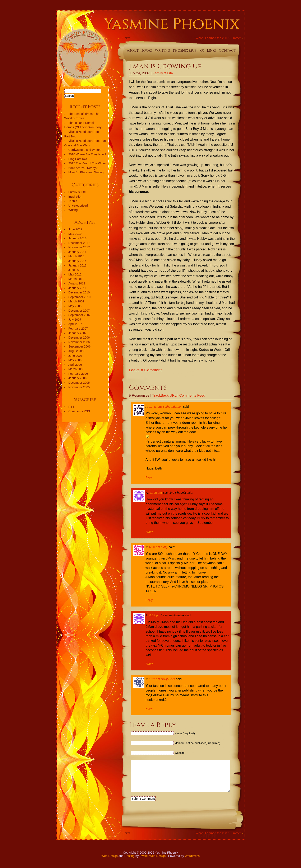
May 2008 (75, 306)
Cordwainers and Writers (85, 150)
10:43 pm (156, 407)
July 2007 (75, 320)
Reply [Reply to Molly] (149, 600)
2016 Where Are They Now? (87, 154)
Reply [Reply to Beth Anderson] (149, 477)
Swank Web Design (152, 862)
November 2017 (79, 247)
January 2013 (77, 265)
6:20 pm (155, 547)
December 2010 (79, 292)
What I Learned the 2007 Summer (218, 38)
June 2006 (75, 356)
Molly (165, 547)
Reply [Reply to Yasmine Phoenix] (149, 532)
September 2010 (79, 297)
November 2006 (79, 342)
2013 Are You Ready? (83, 168)
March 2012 (76, 279)
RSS (71, 407)
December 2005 (79, 383)
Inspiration (75, 197)
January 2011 (77, 288)
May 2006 (75, 360)
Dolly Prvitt (168, 679)
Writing (73, 210)
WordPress (192, 862)
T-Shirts (125, 38)
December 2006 (79, 338)
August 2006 (77, 351)
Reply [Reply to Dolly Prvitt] (149, 709)
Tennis (73, 201)
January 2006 (77, 378)
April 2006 (75, 365)
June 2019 (75, 229)
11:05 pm (156, 493)
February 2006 (78, 374)
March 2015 (76, 256)
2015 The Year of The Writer (87, 163)
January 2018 (77, 238)
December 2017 (79, 243)
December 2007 (79, 311)
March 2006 (76, 369)
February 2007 (78, 329)
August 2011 (77, 283)
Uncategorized (78, 206)
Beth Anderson (173, 407)
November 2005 (79, 387)
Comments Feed (192, 395)
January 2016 (77, 252)
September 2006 (79, 346)
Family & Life (163, 73)
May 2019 (75, 234)
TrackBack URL (164, 395)
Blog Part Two (78, 159)
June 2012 (75, 270)
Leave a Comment (145, 370)
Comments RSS (79, 411)
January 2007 (77, 333)
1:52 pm (155, 679)
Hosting (129, 862)
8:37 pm (155, 615)
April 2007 (75, 324)
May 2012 (75, 274)
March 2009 (76, 301)
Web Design (110, 862)
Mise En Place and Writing (86, 172)
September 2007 (79, 315)
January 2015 (77, 261)
